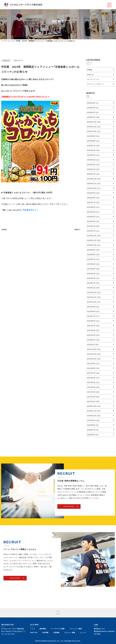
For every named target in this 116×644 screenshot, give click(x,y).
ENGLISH (34, 632)
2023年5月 (93, 269)
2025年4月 (93, 160)
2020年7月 (93, 430)
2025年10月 (94, 131)
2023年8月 (93, 254)
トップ (3, 41)
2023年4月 (93, 273)
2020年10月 (94, 416)
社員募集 (56, 632)
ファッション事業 (76, 629)
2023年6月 (93, 264)
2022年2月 (93, 340)
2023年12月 (94, 236)
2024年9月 (93, 193)
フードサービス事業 (58, 629)
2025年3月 (93, 164)
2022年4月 (93, 330)
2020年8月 (93, 425)
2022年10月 (94, 302)
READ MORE (69, 509)
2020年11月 (94, 411)
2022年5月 (93, 326)
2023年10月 (94, 245)
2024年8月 (93, 198)
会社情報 (45, 632)
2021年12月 (94, 349)
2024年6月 (93, 207)
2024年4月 (93, 217)
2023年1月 (93, 288)
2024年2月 (93, 226)
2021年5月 (93, 382)
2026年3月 (93, 108)
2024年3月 (93, 221)
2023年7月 (93, 259)
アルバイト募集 (70, 632)
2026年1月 (93, 117)
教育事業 (43, 629)
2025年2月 (93, 169)
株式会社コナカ (99, 629)
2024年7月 (93, 202)
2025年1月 (93, 174)
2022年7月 (93, 316)
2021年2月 (93, 397)
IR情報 (90, 70)
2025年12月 (94, 122)
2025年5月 (93, 155)
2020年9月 (93, 420)
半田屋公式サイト (30, 210)
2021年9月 (93, 363)
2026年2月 (93, 112)
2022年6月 (93, 321)
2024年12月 (94, 179)
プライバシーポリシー (96, 84)
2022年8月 (93, 311)
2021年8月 (93, 368)
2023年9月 (93, 250)
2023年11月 (94, 240)
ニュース (83, 632)
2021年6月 (93, 378)
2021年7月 (93, 373)
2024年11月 (94, 183)
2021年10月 (94, 359)
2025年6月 (93, 150)
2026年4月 (93, 103)
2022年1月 (93, 344)
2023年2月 (93, 283)
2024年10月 (94, 188)
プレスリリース (93, 79)
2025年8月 (93, 141)
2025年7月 (93, 145)
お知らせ (90, 74)
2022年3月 (93, 335)
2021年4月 (93, 387)
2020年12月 (94, 406)
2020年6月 (93, 434)
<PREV (4, 230)
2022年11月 (94, 297)
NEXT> (78, 230)
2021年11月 (94, 354)
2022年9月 (93, 307)
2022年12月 (94, 292)
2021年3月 (93, 392)
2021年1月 (93, 401)
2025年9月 (93, 136)
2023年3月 (93, 278)
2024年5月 (93, 212)
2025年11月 (94, 127)
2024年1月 (93, 231)
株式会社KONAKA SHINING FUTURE (104, 633)
